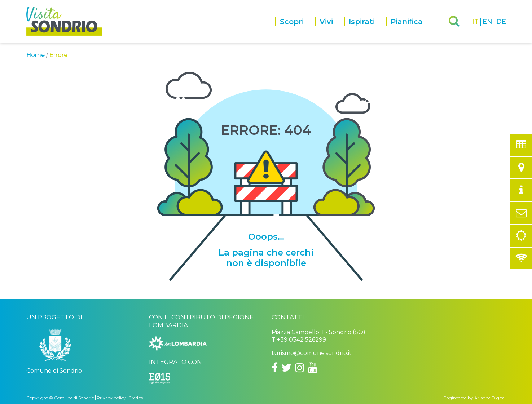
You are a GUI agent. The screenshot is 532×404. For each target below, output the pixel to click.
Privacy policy (111, 398)
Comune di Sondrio (74, 398)
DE (501, 22)
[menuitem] (295, 30)
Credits (136, 398)
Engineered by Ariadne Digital (474, 398)
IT (475, 22)
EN (487, 22)
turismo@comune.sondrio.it (312, 353)
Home (36, 55)
